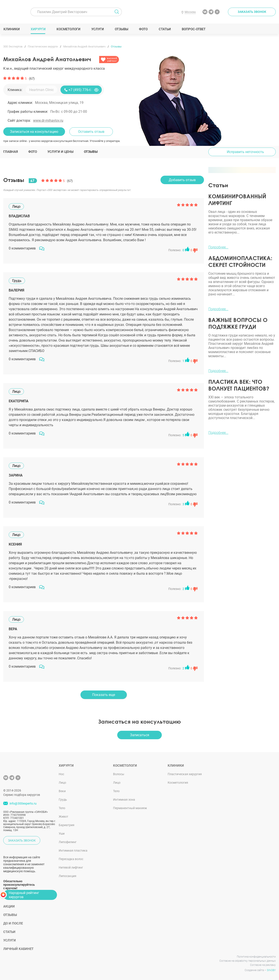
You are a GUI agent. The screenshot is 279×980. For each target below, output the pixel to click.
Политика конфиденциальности (256, 957)
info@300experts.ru (23, 803)
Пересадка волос (71, 859)
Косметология (178, 783)
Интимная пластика (73, 850)
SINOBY (271, 970)
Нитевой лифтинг (71, 867)
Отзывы (121, 29)
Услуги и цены (60, 152)
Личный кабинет (18, 949)
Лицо (62, 783)
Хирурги (38, 29)
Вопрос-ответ (193, 29)
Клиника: (15, 90)
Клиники (12, 29)
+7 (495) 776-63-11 (83, 90)
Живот (63, 817)
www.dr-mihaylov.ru (48, 120)
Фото (143, 29)
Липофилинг (68, 842)
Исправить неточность (245, 152)
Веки (62, 791)
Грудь (63, 800)
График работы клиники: (28, 112)
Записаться (140, 735)
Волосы (119, 774)
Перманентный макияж (130, 808)
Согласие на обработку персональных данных (248, 961)
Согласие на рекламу (263, 965)
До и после (13, 923)
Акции (9, 906)
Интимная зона (124, 800)
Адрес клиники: (20, 103)
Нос (61, 774)
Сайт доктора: (19, 120)
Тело (62, 808)
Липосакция (68, 876)
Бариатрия (67, 825)
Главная (11, 152)
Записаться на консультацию (34, 132)
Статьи (165, 29)
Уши (62, 834)
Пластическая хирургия (185, 774)
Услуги (98, 29)
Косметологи (68, 29)
